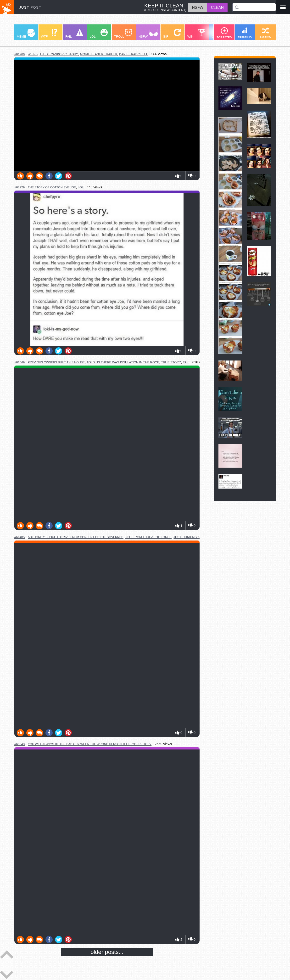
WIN (196, 34)
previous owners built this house (56, 362)
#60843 (20, 744)
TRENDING (245, 33)
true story (171, 362)
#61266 (20, 54)
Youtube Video (107, 115)
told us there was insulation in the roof (123, 362)
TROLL (123, 34)
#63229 (20, 187)
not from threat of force (148, 537)
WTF (49, 34)
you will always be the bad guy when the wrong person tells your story (90, 744)
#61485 (20, 537)
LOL (99, 34)
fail (186, 362)
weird (33, 54)
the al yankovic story (59, 54)
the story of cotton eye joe (52, 187)
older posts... (107, 952)
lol (81, 187)
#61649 (20, 362)
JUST (30, 7)
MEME (26, 34)
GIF (172, 34)
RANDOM (265, 33)
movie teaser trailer (98, 54)
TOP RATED (224, 33)
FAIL (74, 34)
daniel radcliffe (134, 54)
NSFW (148, 34)
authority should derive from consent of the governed (76, 537)
